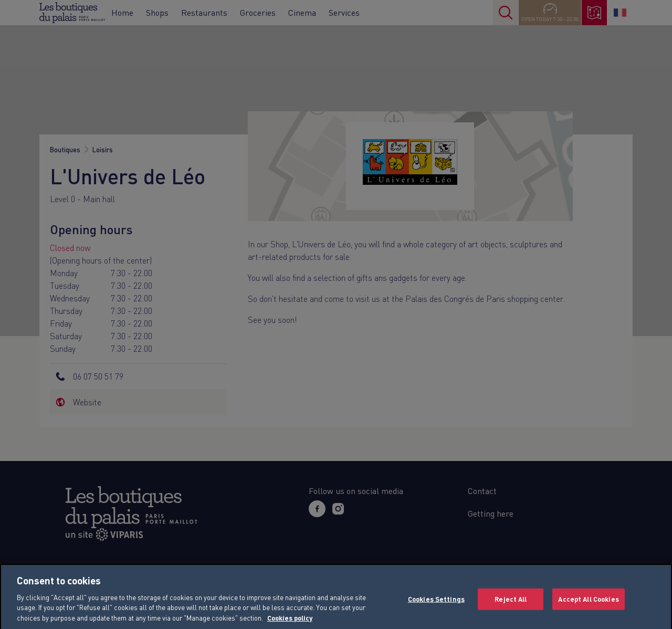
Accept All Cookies (588, 605)
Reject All (511, 605)
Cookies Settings (436, 605)
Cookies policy (290, 624)
